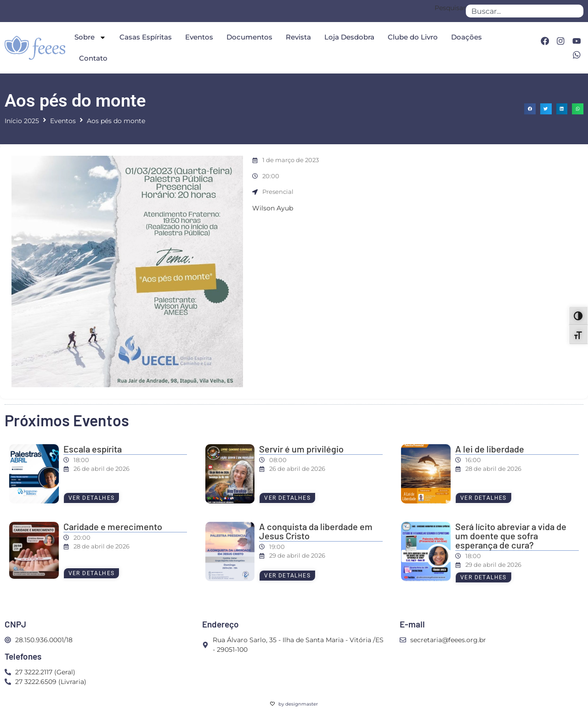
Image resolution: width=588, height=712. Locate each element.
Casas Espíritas (146, 37)
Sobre (90, 37)
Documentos (249, 37)
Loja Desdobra (349, 37)
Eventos (199, 37)
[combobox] (525, 11)
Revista (298, 37)
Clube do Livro (413, 37)
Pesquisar (450, 8)
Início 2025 (22, 121)
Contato (93, 58)
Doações (466, 37)
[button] (530, 109)
